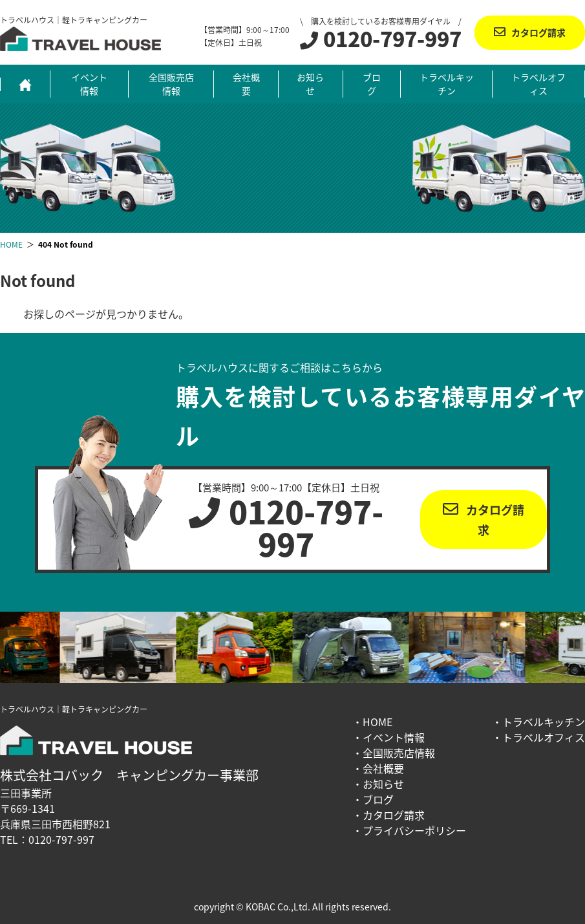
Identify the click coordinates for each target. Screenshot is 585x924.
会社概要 (246, 84)
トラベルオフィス (538, 84)
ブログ (372, 84)
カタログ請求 (538, 32)
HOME (378, 722)
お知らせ (310, 84)
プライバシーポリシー (414, 830)
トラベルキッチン (447, 84)
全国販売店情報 (171, 84)
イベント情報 (89, 84)
